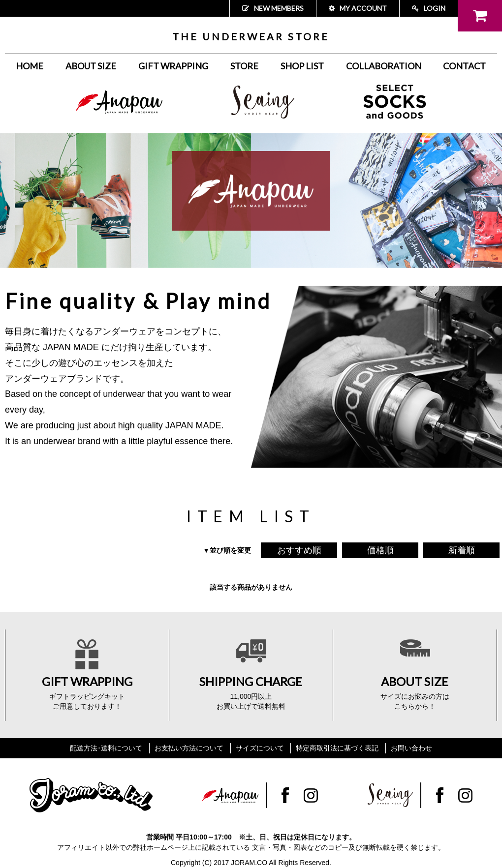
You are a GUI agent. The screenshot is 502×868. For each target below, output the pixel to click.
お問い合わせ (411, 748)
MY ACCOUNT (358, 8)
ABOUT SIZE (91, 66)
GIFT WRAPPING (173, 66)
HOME (30, 66)
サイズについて (260, 748)
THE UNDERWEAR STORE (251, 36)
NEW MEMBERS (273, 8)
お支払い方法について (189, 748)
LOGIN (429, 8)
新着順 (462, 550)
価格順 (380, 550)
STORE (244, 66)
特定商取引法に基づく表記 (337, 748)
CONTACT (464, 66)
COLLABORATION (384, 66)
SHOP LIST (302, 66)
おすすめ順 (299, 550)
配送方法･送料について (106, 748)
